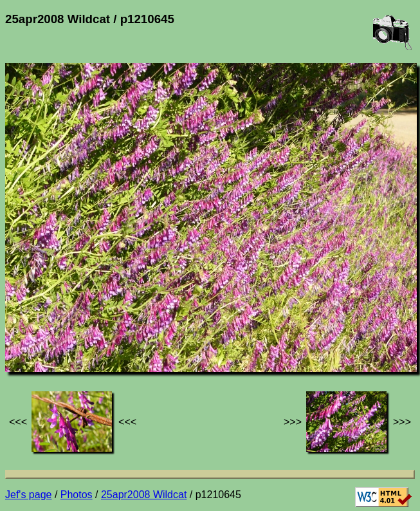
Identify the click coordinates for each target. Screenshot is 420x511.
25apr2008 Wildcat (144, 495)
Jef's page (28, 495)
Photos (77, 495)
